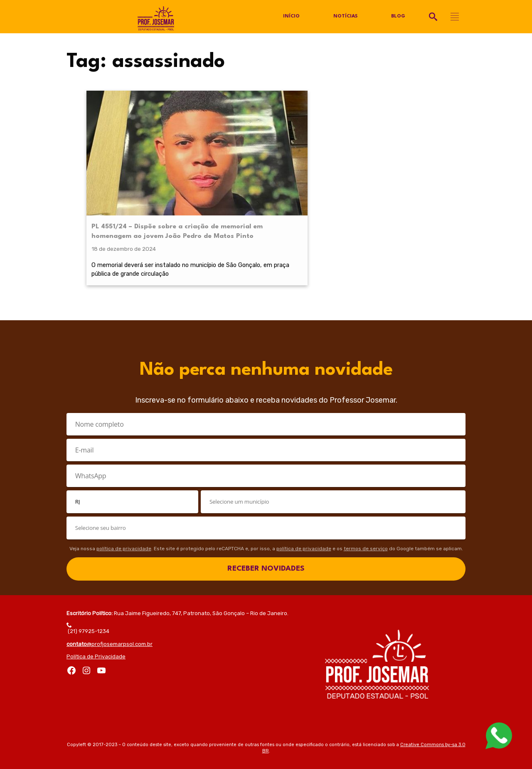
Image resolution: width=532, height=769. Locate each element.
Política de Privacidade (96, 638)
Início (291, 17)
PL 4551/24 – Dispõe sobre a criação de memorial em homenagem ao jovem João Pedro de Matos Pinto (127, 177)
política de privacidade (124, 530)
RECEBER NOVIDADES (266, 550)
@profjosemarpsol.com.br (110, 626)
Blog (398, 17)
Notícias (345, 17)
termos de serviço (366, 530)
